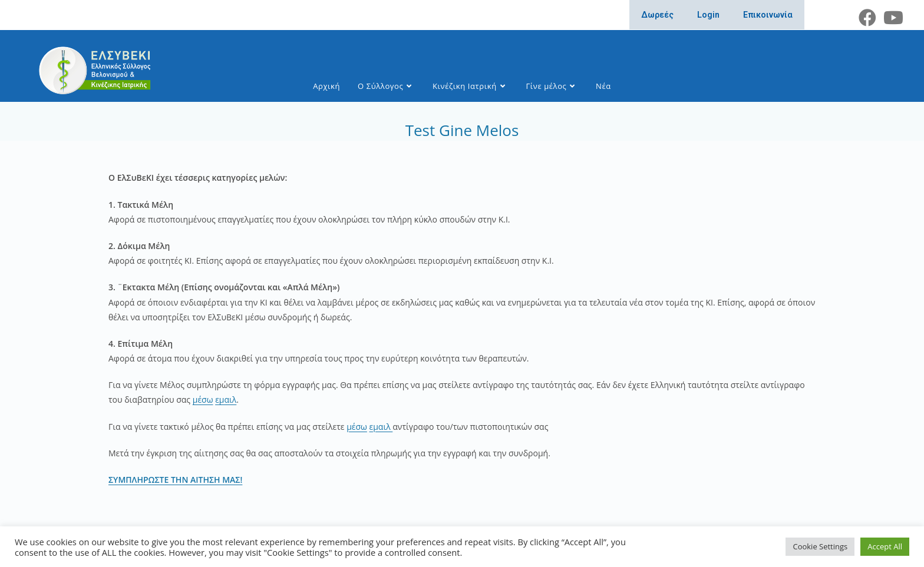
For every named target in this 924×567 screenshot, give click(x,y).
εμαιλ (226, 399)
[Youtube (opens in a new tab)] (892, 18)
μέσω (203, 399)
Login (708, 15)
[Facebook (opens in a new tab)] (867, 18)
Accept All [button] (885, 546)
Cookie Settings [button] (820, 546)
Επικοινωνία (768, 15)
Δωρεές (657, 15)
